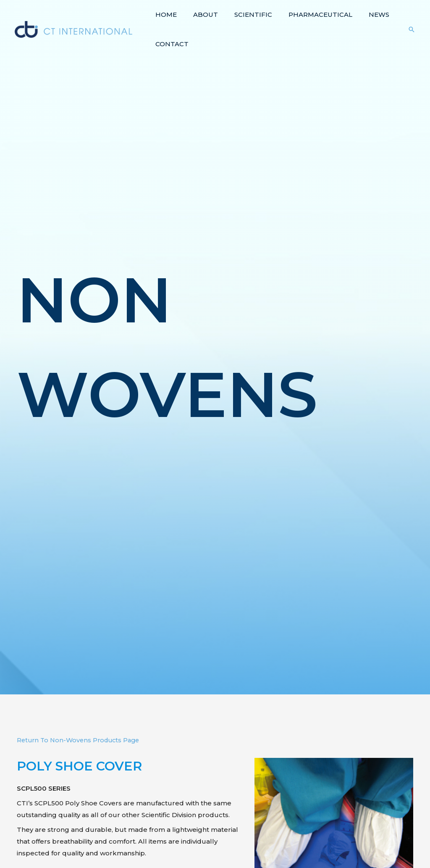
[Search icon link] (412, 29)
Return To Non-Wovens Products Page (81, 740)
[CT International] (73, 29)
